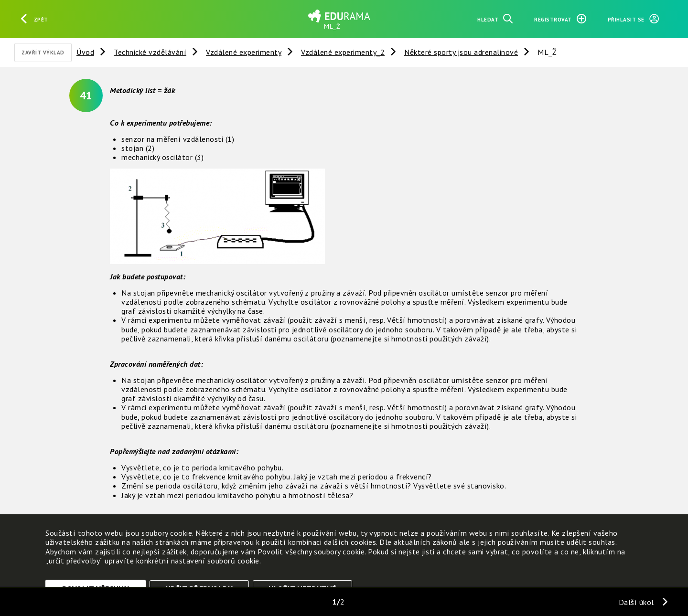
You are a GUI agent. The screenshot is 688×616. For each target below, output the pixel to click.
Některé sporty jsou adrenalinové (461, 52)
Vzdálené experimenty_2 (343, 52)
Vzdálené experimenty (244, 52)
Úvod (85, 52)
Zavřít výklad (43, 53)
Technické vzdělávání (150, 52)
